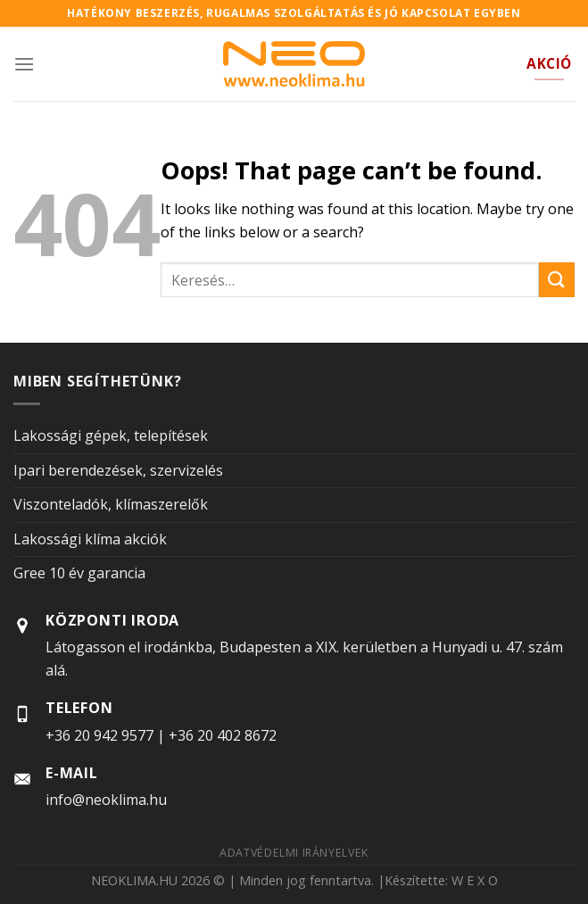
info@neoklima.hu (106, 800)
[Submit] (557, 280)
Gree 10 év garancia (79, 573)
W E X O (475, 880)
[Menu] (24, 64)
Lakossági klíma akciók (90, 539)
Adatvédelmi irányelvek (294, 853)
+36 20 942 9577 (99, 735)
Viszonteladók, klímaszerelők (111, 504)
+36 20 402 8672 (223, 735)
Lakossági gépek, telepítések (111, 435)
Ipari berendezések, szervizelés (118, 470)
